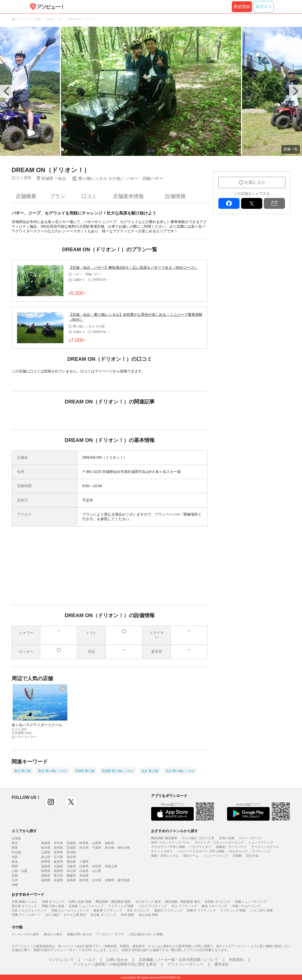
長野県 (58, 852)
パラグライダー (200, 847)
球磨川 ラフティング (201, 910)
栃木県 (46, 848)
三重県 (84, 862)
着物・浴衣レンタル (165, 856)
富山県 (46, 857)
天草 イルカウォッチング (29, 910)
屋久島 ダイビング (24, 906)
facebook (229, 203)
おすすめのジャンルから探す (174, 831)
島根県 (58, 871)
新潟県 (71, 852)
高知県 (84, 876)
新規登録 (242, 7)
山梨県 (46, 852)
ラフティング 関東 (121, 906)
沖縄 (15, 885)
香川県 (58, 876)
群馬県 (58, 848)
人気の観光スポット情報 (146, 934)
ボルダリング (238, 851)
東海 (15, 862)
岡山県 (71, 871)
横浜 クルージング (214, 906)
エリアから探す (24, 831)
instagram (51, 802)
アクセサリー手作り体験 (168, 847)
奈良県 (97, 866)
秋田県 (84, 843)
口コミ (89, 196)
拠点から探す (53, 934)
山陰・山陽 (19, 871)
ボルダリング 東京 (148, 902)
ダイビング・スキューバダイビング (219, 843)
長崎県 (71, 880)
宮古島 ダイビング (103, 915)
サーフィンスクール (265, 847)
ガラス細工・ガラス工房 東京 (65, 915)
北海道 (16, 838)
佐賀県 (58, 880)
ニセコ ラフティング (153, 906)
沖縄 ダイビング (53, 902)
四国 (15, 876)
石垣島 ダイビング (217, 902)
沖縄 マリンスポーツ (26, 915)
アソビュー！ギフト (110, 934)
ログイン (264, 7)
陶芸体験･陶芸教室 (164, 838)
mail (274, 203)
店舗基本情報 (128, 196)
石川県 (58, 857)
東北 (15, 843)
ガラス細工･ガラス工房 (198, 838)
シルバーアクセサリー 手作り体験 (201, 851)
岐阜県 (58, 862)
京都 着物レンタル (24, 902)
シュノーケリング (261, 843)
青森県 (46, 843)
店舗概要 (26, 196)
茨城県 (71, 848)
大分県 (97, 880)
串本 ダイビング (138, 910)
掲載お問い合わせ (80, 934)
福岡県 (46, 880)
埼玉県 (84, 848)
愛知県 (71, 862)
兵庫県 (84, 866)
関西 (15, 866)
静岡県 (46, 862)
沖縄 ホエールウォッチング (70, 910)
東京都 (109, 848)
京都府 (58, 866)
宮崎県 (109, 880)
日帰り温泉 (227, 838)
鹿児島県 (124, 880)
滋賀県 (46, 866)
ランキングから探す (26, 934)
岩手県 (58, 843)
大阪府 (71, 866)
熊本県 (84, 880)
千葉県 (97, 848)
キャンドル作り (162, 851)
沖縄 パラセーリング (246, 906)
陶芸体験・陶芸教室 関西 (113, 902)
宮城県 (71, 843)
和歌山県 (111, 866)
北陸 (15, 857)
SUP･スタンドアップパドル (170, 843)
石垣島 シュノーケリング (86, 906)
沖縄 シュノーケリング (251, 902)
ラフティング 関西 (233, 910)
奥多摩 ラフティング (108, 910)
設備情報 (175, 196)
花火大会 (252, 856)
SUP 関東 (127, 915)
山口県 (97, 871)
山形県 (97, 843)
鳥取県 (46, 871)
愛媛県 (71, 876)
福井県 (71, 857)
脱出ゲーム (191, 856)
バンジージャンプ (216, 856)
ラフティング (261, 851)
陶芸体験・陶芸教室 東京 (183, 902)
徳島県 (46, 876)
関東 (15, 848)
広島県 (84, 871)
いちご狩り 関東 (262, 910)
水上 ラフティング (184, 906)
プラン (58, 196)
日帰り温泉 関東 (80, 902)
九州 (15, 880)
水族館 (237, 856)
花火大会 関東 (148, 915)
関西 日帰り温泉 (53, 906)
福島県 (109, 843)
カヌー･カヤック (250, 838)
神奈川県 (124, 848)
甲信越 (16, 852)
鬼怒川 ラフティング (168, 910)
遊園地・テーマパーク (231, 847)
